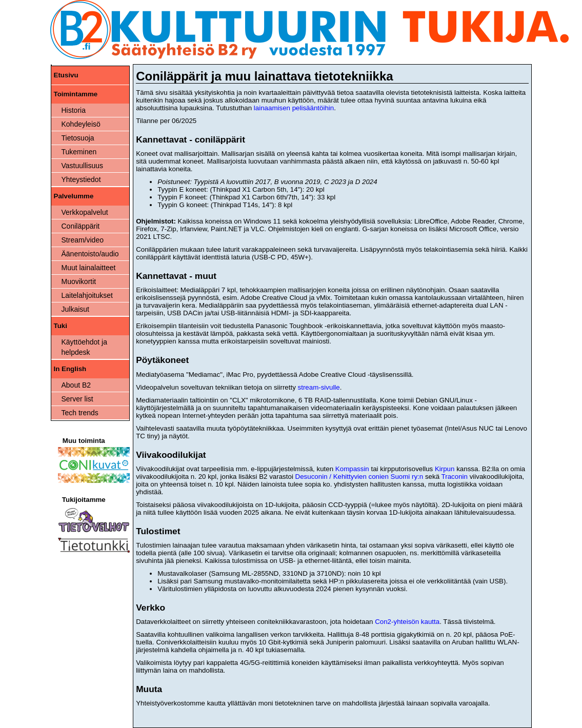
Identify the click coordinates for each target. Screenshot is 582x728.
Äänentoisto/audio (90, 254)
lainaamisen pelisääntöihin (294, 108)
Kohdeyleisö (81, 124)
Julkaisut (75, 309)
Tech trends (80, 413)
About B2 (76, 385)
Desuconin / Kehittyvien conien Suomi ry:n (359, 477)
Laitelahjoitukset (87, 295)
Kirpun (445, 469)
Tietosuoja (78, 138)
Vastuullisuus (82, 166)
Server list (77, 399)
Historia (74, 110)
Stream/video (83, 240)
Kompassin (352, 469)
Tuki (61, 326)
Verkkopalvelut (85, 212)
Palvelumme (74, 196)
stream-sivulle (319, 387)
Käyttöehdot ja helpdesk (85, 347)
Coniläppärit (81, 226)
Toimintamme (76, 94)
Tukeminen (79, 152)
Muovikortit (79, 281)
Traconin (455, 477)
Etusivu (66, 75)
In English (70, 369)
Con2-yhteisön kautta (407, 622)
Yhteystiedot (81, 179)
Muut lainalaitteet (89, 268)
